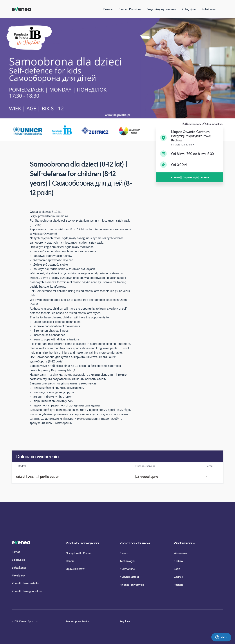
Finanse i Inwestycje (132, 585)
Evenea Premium (130, 9)
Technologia (127, 561)
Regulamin (125, 621)
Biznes (124, 553)
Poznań (178, 585)
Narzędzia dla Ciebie (78, 553)
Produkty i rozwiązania (82, 543)
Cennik (70, 561)
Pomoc (108, 9)
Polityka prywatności (77, 621)
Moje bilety (18, 575)
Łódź (177, 569)
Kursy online (127, 569)
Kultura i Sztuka (129, 577)
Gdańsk (178, 577)
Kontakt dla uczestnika (25, 583)
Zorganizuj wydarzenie (161, 9)
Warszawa (180, 553)
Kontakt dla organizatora (27, 591)
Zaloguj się (189, 9)
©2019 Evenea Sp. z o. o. (25, 621)
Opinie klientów (75, 569)
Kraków (178, 561)
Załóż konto (209, 9)
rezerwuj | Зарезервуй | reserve (189, 177)
